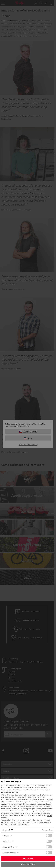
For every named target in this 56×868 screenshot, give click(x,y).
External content (9, 852)
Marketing (7, 841)
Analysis (6, 835)
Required (6, 830)
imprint (27, 824)
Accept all (28, 859)
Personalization (8, 847)
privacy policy (14, 824)
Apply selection (28, 864)
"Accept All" (32, 809)
